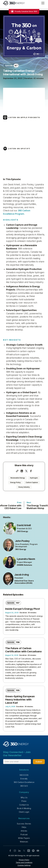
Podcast (24, 835)
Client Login (24, 812)
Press (24, 801)
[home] (14, 3)
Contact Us (24, 805)
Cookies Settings (24, 865)
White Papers (24, 838)
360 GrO (24, 786)
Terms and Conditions (24, 862)
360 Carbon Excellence (24, 782)
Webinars (24, 842)
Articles (24, 831)
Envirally (24, 779)
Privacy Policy (24, 860)
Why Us (24, 797)
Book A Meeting (24, 808)
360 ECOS (24, 775)
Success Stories (24, 824)
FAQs (24, 827)
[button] (42, 3)
